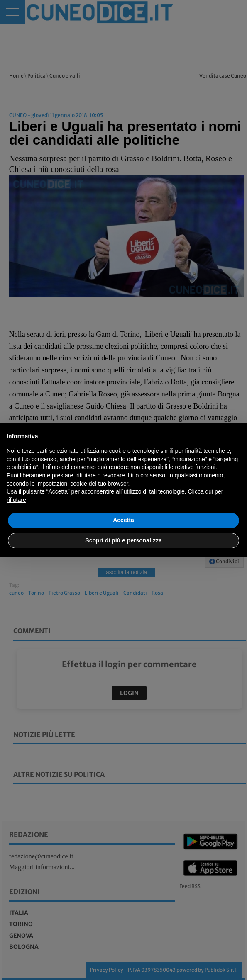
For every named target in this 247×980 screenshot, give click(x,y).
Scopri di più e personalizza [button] (123, 540)
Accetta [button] (124, 520)
